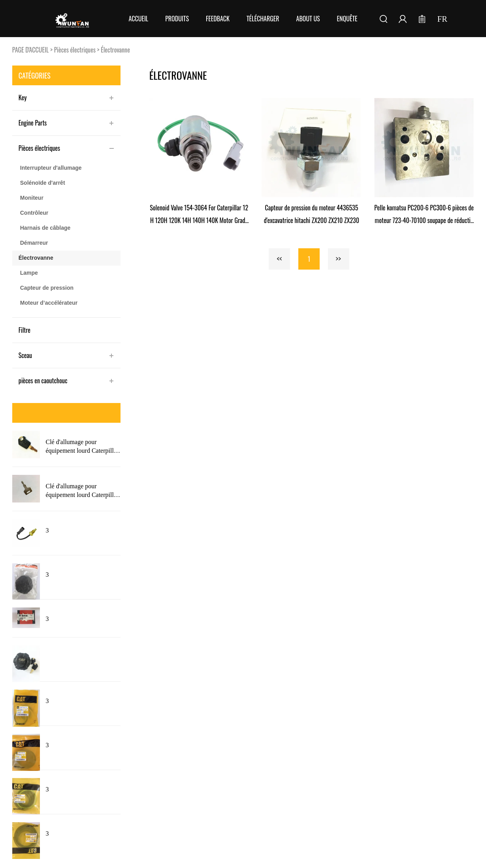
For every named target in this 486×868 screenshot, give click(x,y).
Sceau (25, 355)
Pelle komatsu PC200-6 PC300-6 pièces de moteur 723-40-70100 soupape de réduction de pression (424, 215)
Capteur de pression (47, 288)
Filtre (24, 330)
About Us (308, 19)
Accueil (138, 19)
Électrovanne (115, 50)
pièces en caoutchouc (43, 381)
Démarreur (34, 243)
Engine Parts (33, 123)
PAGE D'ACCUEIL (31, 50)
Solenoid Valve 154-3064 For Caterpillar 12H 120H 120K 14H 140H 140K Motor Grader (199, 215)
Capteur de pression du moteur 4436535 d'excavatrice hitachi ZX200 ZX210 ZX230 (312, 214)
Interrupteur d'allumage (51, 168)
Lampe (29, 273)
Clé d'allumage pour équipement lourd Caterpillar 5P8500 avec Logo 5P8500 (82, 491)
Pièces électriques (75, 50)
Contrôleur (34, 213)
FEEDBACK (218, 19)
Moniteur (32, 198)
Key (23, 97)
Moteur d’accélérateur (49, 303)
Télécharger (263, 19)
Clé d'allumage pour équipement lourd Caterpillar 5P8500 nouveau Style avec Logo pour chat (82, 447)
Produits (177, 19)
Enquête (347, 19)
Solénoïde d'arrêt (43, 183)
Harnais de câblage (45, 228)
